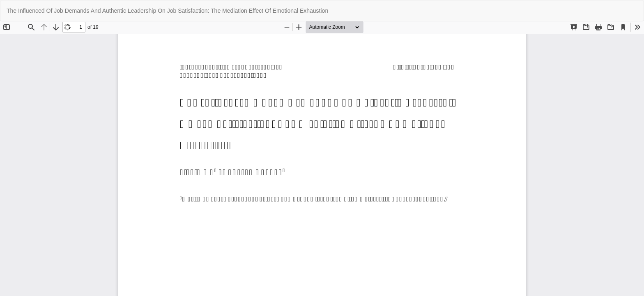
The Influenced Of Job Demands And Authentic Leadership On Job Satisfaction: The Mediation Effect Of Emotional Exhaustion (167, 11)
